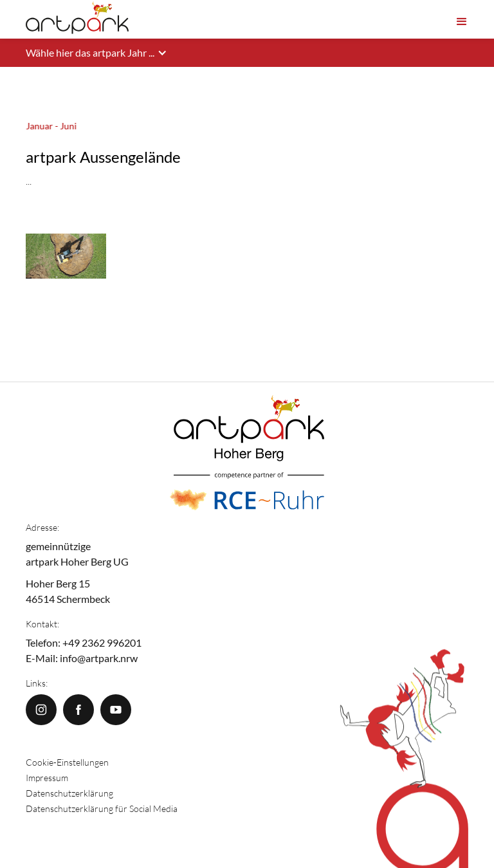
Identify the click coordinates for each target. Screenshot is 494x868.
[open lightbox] (66, 216)
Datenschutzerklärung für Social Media (102, 808)
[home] (77, 18)
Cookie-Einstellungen (67, 762)
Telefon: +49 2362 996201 (84, 642)
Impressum (47, 778)
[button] (462, 19)
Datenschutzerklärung (69, 793)
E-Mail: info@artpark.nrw (82, 658)
